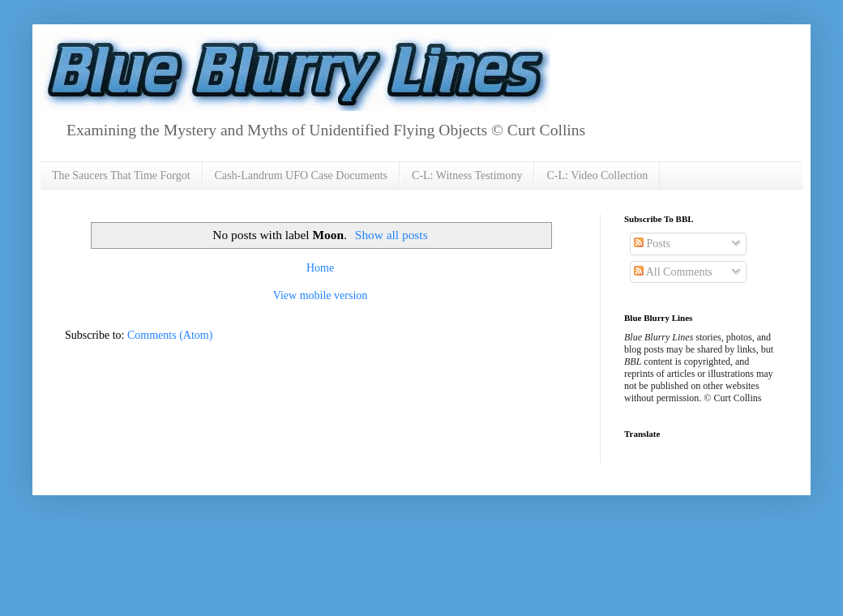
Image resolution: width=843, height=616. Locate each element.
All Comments (673, 272)
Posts (652, 244)
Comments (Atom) (170, 335)
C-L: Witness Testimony (467, 175)
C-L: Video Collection (597, 175)
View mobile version (321, 295)
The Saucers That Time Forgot (121, 175)
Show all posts (392, 235)
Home (320, 268)
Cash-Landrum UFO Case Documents (301, 175)
